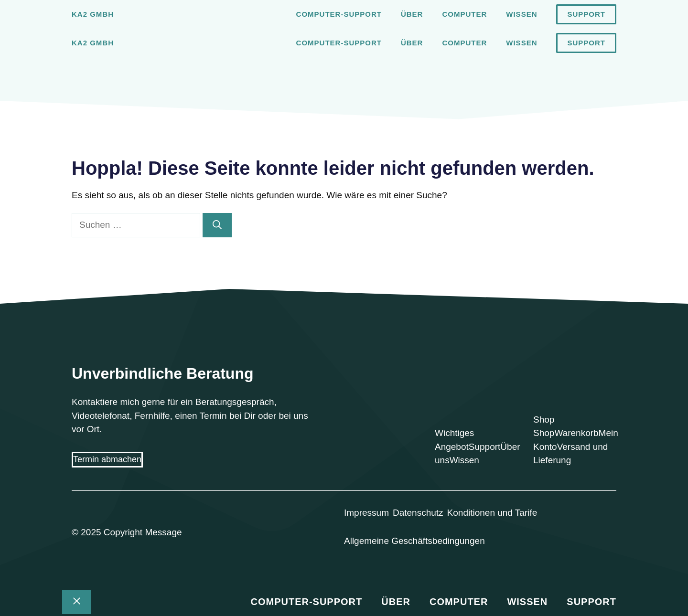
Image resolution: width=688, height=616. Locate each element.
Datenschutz (418, 513)
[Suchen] (217, 225)
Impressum (366, 513)
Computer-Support (339, 14)
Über (412, 14)
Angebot (452, 447)
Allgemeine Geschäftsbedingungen (414, 541)
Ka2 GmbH (93, 14)
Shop (544, 433)
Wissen (521, 14)
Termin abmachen (107, 459)
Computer (464, 14)
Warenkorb (576, 433)
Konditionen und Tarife (492, 513)
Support (586, 14)
